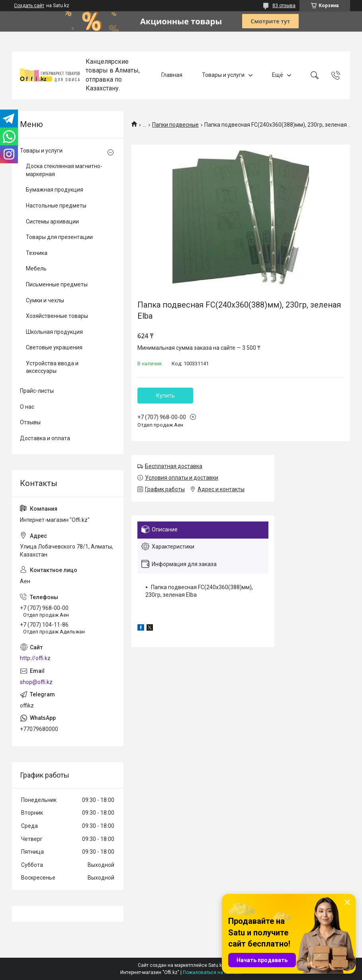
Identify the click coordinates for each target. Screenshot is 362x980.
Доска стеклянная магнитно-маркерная (64, 170)
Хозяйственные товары (57, 316)
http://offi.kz (35, 658)
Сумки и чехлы (45, 300)
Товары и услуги (223, 75)
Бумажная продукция (55, 190)
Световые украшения (54, 347)
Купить (165, 396)
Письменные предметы (57, 284)
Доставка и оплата (45, 438)
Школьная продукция (54, 332)
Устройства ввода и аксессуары (52, 367)
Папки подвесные (175, 125)
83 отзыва (284, 6)
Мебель (36, 269)
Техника (37, 253)
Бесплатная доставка (174, 466)
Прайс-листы (37, 391)
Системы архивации (52, 221)
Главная (172, 75)
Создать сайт (29, 6)
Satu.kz (216, 965)
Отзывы (30, 422)
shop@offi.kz (36, 682)
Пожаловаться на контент (212, 972)
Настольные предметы (56, 206)
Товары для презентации (59, 237)
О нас (27, 407)
